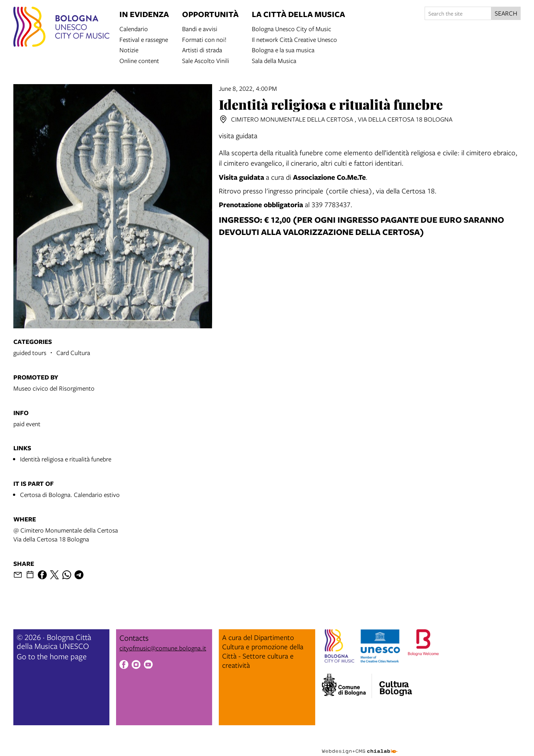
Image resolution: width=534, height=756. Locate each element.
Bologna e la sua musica (283, 49)
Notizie (129, 49)
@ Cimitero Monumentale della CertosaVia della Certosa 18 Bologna (66, 535)
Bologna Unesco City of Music (291, 28)
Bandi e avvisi (200, 28)
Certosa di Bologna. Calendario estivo (70, 495)
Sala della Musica (274, 60)
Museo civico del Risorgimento (54, 388)
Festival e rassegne (144, 39)
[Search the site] (458, 13)
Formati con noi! (204, 39)
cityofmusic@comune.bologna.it (163, 648)
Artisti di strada (202, 49)
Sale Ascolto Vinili (206, 60)
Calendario (134, 28)
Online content (139, 60)
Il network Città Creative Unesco (294, 39)
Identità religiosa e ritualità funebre (66, 459)
